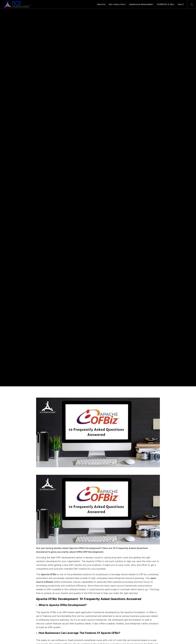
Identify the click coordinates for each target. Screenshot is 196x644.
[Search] (190, 4)
